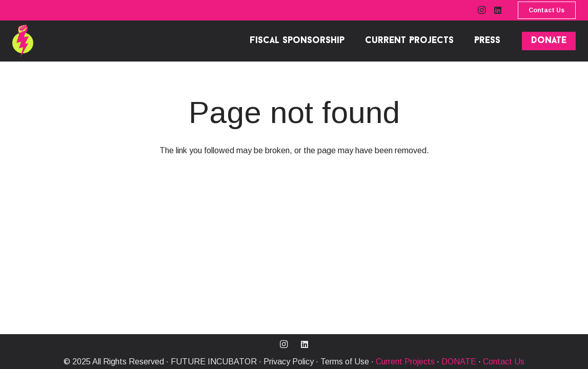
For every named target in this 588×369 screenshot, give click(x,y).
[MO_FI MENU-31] (23, 41)
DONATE (459, 362)
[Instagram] (481, 10)
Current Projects (405, 362)
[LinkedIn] (498, 10)
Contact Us (504, 362)
